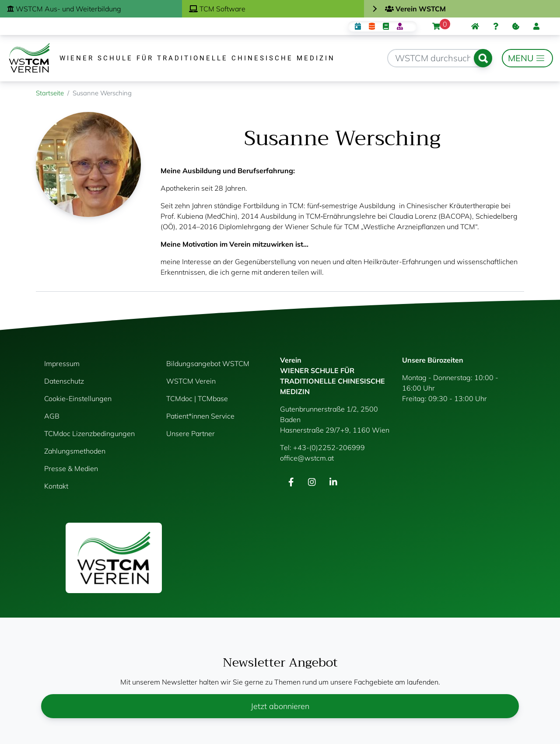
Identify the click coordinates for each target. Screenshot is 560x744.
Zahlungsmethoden (75, 451)
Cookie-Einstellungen (78, 398)
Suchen (483, 58)
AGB (52, 416)
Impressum (62, 363)
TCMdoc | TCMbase (197, 398)
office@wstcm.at (307, 458)
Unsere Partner (191, 433)
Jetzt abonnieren (280, 706)
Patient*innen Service (200, 416)
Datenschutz (64, 381)
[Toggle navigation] (527, 58)
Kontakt (56, 486)
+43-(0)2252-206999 (329, 447)
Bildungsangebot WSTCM (208, 363)
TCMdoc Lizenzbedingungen (89, 433)
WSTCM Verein (191, 381)
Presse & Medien (71, 468)
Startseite (50, 93)
